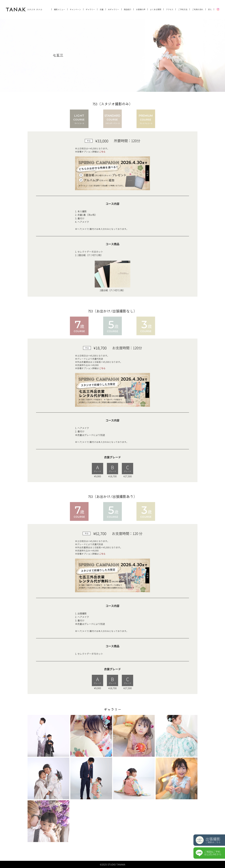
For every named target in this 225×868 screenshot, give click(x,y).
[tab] (79, 119)
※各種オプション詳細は (90, 152)
